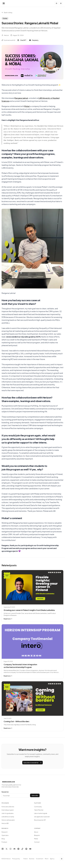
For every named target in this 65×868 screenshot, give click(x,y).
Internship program (8, 810)
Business (32, 859)
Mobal (27, 106)
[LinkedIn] (3, 849)
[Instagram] (10, 849)
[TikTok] (22, 849)
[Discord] (14, 849)
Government (40, 859)
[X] (7, 849)
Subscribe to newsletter (33, 763)
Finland (25, 859)
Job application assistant (42, 817)
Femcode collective (8, 807)
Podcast (4, 842)
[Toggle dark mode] (56, 3)
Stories (5, 18)
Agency (52, 859)
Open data (5, 835)
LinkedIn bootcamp (8, 817)
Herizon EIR (5, 823)
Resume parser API (40, 820)
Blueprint (37, 835)
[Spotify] (26, 849)
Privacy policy (16, 859)
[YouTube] (30, 849)
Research (5, 832)
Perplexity (34, 40)
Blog (3, 839)
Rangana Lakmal (21, 98)
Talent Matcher (39, 810)
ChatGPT (22, 40)
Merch (47, 859)
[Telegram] (18, 849)
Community (38, 807)
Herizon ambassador (8, 820)
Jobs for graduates (8, 813)
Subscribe (35, 795)
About (36, 832)
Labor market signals (41, 813)
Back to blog (7, 12)
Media (36, 839)
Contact (37, 842)
